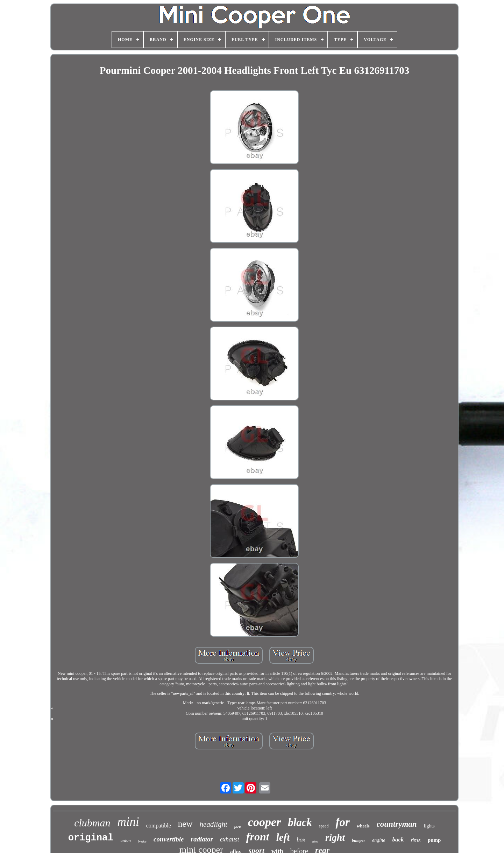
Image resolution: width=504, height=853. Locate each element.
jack (238, 827)
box (301, 840)
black (300, 822)
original (91, 838)
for (342, 822)
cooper (264, 822)
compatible (159, 826)
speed (324, 826)
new (185, 824)
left (283, 837)
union (126, 840)
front (258, 837)
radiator (202, 839)
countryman (397, 824)
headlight (214, 824)
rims (416, 840)
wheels (363, 826)
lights (429, 826)
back (398, 840)
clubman (92, 823)
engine (379, 840)
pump (434, 840)
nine (315, 841)
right (335, 837)
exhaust (230, 839)
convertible (169, 839)
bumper (359, 840)
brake (142, 841)
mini (128, 822)
